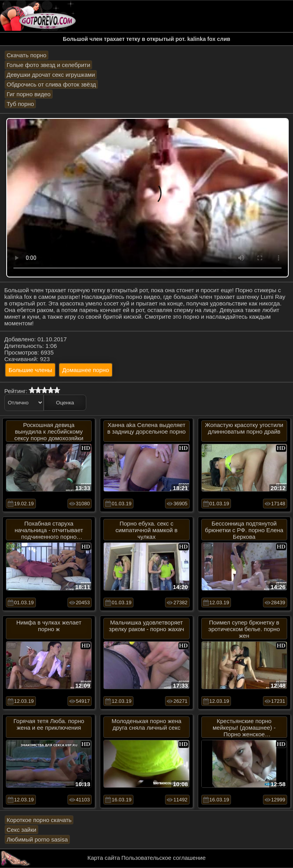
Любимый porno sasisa (37, 839)
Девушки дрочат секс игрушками (51, 75)
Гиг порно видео (29, 94)
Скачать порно (27, 55)
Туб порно (20, 104)
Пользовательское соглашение (163, 858)
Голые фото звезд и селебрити (48, 65)
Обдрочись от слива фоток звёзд (51, 84)
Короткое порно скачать (39, 820)
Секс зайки (21, 830)
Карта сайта (104, 858)
